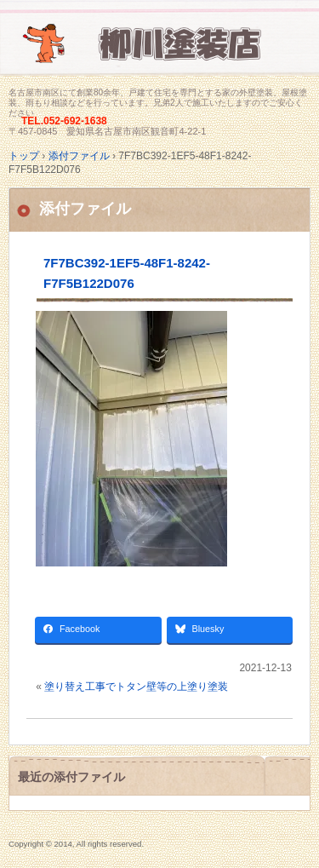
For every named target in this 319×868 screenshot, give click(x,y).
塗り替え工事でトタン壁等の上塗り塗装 (136, 687)
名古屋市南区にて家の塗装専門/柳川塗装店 (159, 53)
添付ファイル (85, 209)
